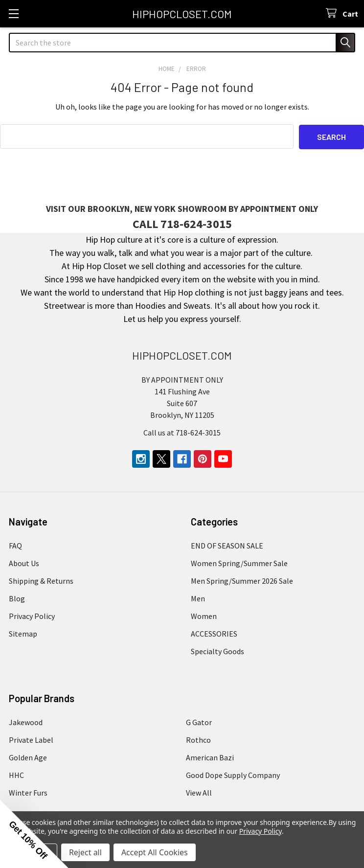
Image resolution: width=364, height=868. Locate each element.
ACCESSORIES (214, 633)
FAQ (15, 545)
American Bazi (210, 757)
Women (204, 616)
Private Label (31, 739)
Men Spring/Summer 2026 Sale (242, 580)
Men (198, 598)
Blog (17, 598)
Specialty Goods (217, 651)
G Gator (199, 722)
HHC (16, 775)
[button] (34, 834)
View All (199, 792)
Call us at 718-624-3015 (182, 432)
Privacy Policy (32, 616)
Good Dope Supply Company (233, 775)
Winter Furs (28, 792)
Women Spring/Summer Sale (239, 563)
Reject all (85, 852)
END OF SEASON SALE (227, 545)
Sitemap (23, 633)
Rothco (198, 739)
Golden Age (28, 757)
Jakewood (26, 722)
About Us (24, 563)
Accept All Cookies (155, 852)
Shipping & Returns (41, 580)
